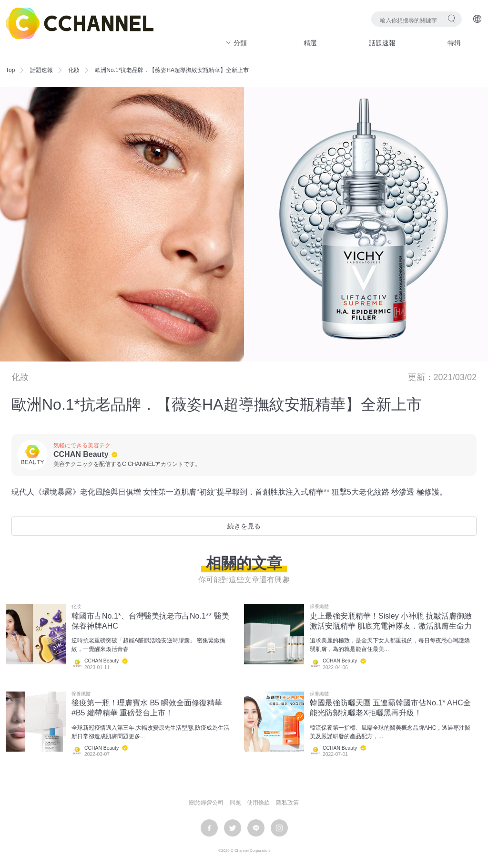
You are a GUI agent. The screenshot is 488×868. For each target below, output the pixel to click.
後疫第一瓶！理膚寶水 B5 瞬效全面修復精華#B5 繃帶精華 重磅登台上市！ (147, 708)
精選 (310, 43)
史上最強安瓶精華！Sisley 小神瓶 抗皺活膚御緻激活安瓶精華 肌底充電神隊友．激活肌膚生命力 (391, 621)
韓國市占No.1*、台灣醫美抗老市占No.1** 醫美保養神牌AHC (150, 621)
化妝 (74, 70)
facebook (209, 828)
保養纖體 (319, 607)
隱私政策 (287, 803)
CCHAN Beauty (81, 454)
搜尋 (452, 18)
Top (10, 70)
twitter (233, 828)
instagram (279, 828)
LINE (256, 828)
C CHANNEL (80, 23)
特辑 (454, 43)
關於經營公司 (206, 803)
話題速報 (382, 43)
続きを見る (244, 526)
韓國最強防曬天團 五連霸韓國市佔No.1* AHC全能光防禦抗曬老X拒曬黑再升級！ (390, 708)
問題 (235, 803)
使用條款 (258, 803)
